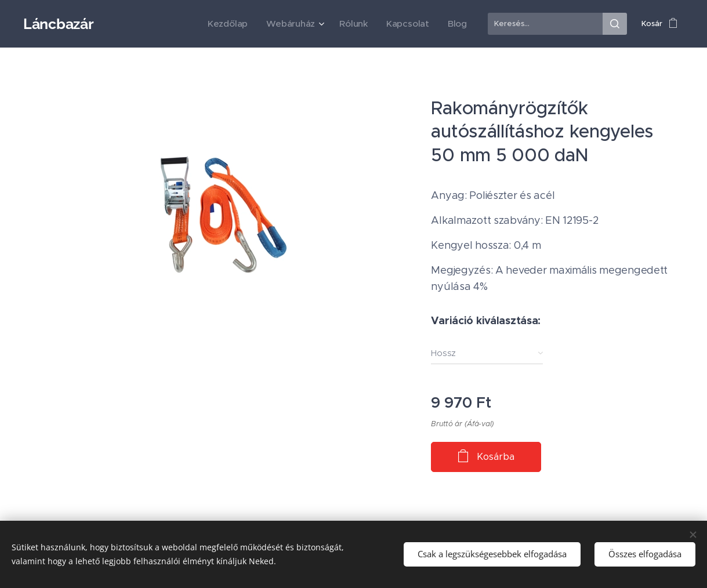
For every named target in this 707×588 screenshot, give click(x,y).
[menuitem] (248, 24)
